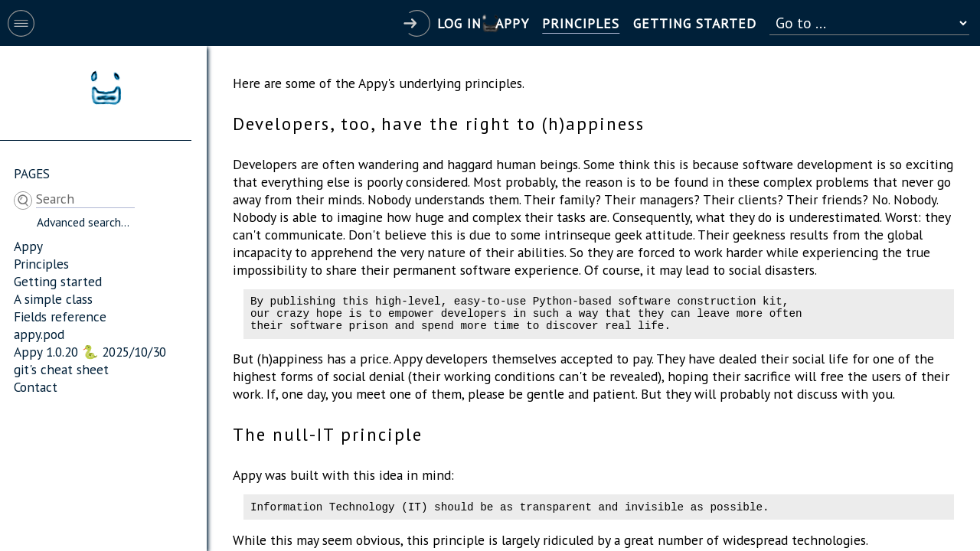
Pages (32, 173)
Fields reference (60, 316)
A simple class (53, 299)
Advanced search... (83, 222)
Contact (36, 387)
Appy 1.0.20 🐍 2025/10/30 (90, 352)
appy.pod (39, 334)
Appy (28, 246)
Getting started (58, 281)
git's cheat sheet (61, 369)
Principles (41, 264)
